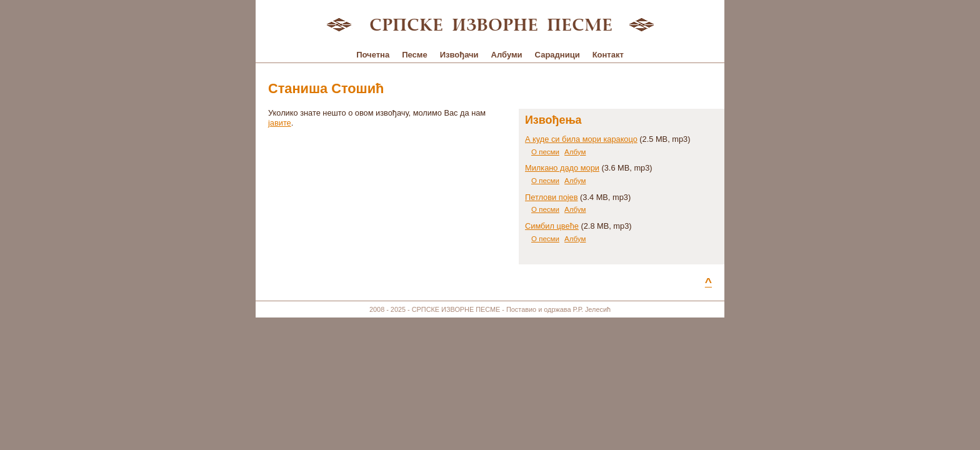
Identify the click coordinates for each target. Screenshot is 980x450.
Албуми (507, 55)
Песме (414, 55)
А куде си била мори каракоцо (581, 139)
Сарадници (557, 55)
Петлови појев (552, 197)
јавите (280, 123)
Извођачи (459, 55)
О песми (545, 152)
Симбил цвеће (552, 226)
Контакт (608, 55)
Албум (575, 152)
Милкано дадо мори (562, 168)
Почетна (373, 55)
